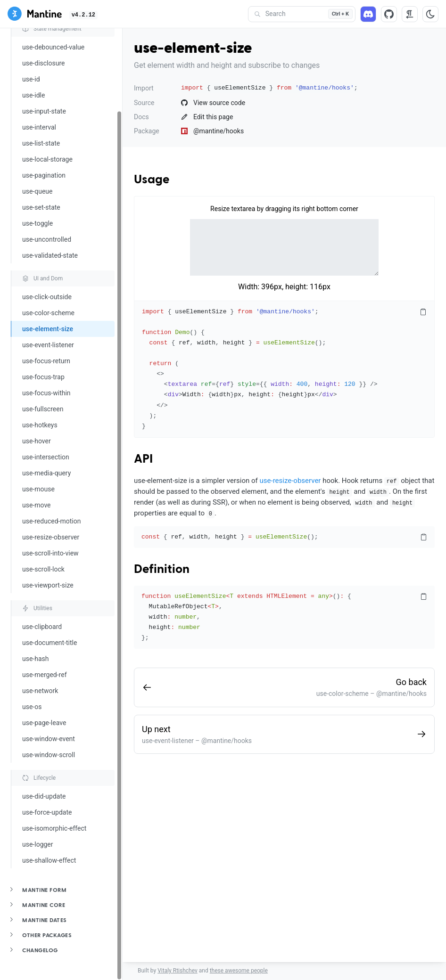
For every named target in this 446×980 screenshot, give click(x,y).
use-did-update (44, 796)
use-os (32, 707)
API (143, 459)
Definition (162, 570)
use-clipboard (42, 627)
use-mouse (38, 489)
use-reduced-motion (51, 521)
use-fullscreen (43, 409)
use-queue (37, 191)
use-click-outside (47, 297)
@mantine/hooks (212, 131)
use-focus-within (46, 393)
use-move (37, 505)
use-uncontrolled (47, 239)
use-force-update (47, 812)
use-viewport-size (48, 585)
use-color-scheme (48, 313)
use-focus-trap (43, 377)
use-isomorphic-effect (54, 828)
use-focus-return (46, 361)
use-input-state (44, 111)
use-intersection (46, 457)
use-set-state (41, 207)
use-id (31, 79)
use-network (40, 691)
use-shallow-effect (49, 860)
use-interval (39, 127)
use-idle (33, 95)
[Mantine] (35, 15)
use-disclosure (43, 63)
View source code (213, 103)
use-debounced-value (53, 47)
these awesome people (239, 971)
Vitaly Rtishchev (178, 971)
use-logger (38, 844)
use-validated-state (50, 255)
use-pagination (44, 175)
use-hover (37, 441)
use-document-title (50, 643)
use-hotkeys (40, 425)
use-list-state (41, 143)
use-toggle (37, 223)
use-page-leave (44, 723)
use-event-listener (48, 345)
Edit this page (207, 117)
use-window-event (49, 739)
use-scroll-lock (43, 569)
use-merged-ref (45, 675)
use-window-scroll (49, 755)
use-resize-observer (51, 537)
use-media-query (46, 473)
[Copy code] (423, 312)
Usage (152, 180)
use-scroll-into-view (50, 553)
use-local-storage (47, 159)
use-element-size (48, 329)
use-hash (36, 659)
